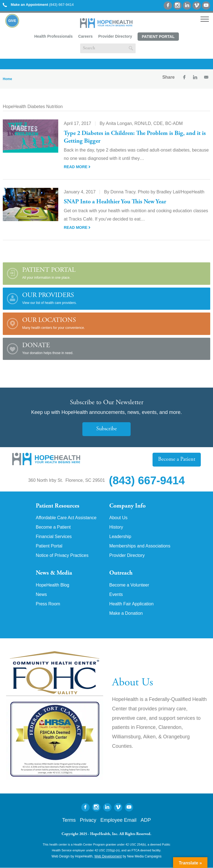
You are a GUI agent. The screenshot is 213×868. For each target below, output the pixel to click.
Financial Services (54, 537)
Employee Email (118, 820)
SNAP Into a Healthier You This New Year (115, 202)
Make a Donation (126, 613)
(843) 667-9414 (38, 5)
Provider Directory (115, 36)
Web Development (108, 856)
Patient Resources (58, 506)
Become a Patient (177, 459)
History (116, 527)
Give (12, 21)
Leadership (120, 537)
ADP (146, 820)
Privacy (88, 820)
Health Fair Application (131, 604)
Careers (85, 36)
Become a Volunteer (129, 585)
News (41, 595)
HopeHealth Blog (53, 585)
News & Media (54, 573)
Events (116, 595)
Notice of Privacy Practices (62, 555)
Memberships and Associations (140, 546)
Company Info (127, 506)
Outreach (121, 573)
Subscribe (106, 429)
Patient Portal (158, 37)
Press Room (48, 604)
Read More (77, 167)
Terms (69, 820)
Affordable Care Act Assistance (66, 518)
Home (7, 79)
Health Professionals (53, 36)
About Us (118, 518)
